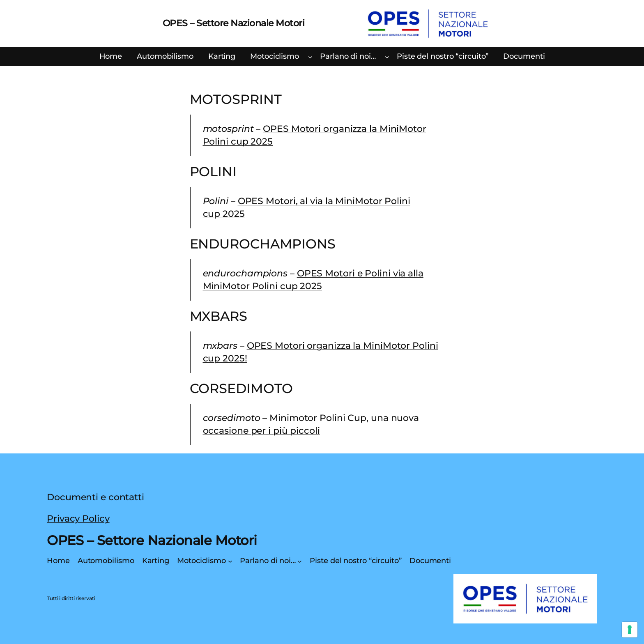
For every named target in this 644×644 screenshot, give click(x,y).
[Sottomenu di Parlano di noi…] (387, 57)
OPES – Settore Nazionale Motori (234, 23)
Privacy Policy (78, 519)
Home (111, 56)
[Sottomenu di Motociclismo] (310, 57)
